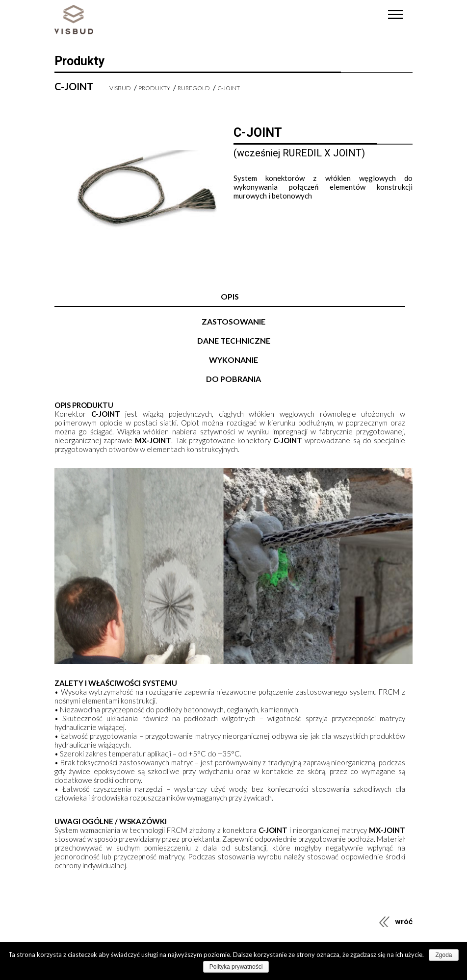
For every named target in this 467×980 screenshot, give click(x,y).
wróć (404, 922)
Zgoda (443, 955)
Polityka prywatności (236, 967)
